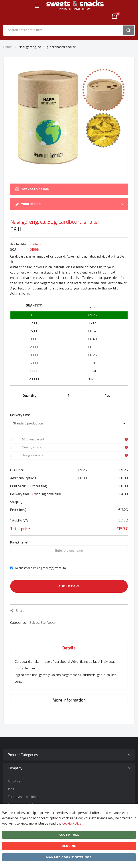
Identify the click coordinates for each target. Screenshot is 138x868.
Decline (69, 846)
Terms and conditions (24, 797)
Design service (33, 455)
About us (14, 781)
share (20, 611)
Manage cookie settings (69, 857)
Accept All (69, 835)
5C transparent (33, 439)
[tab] (69, 648)
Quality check (32, 447)
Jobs (11, 789)
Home (8, 47)
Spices (34, 623)
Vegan (52, 623)
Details (69, 648)
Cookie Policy (72, 824)
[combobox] (65, 30)
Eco (43, 623)
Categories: (19, 623)
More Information (69, 700)
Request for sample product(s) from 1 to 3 (42, 568)
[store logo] (75, 9)
